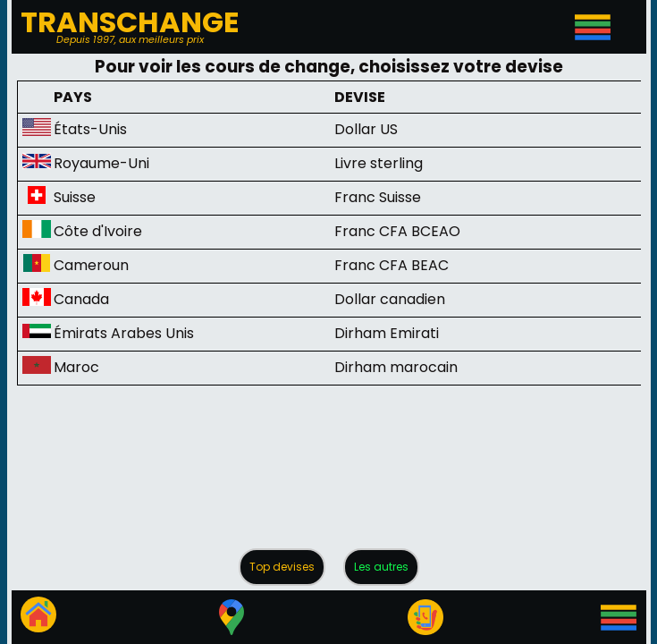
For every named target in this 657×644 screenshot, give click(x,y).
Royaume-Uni (101, 163)
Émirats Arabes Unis (124, 333)
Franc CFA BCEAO (397, 231)
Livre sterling (379, 163)
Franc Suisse (378, 197)
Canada (81, 299)
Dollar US (366, 129)
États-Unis (90, 129)
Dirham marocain (396, 367)
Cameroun (91, 265)
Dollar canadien (390, 299)
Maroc (76, 367)
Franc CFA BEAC (392, 265)
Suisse (75, 197)
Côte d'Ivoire (98, 231)
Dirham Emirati (387, 333)
